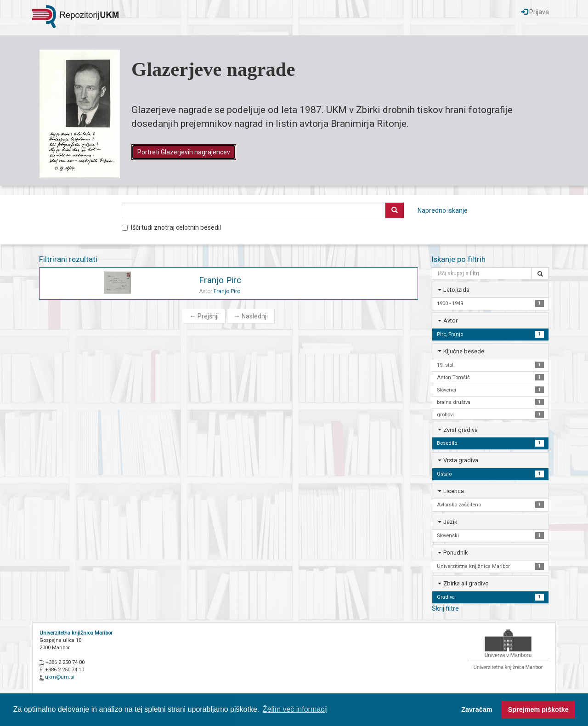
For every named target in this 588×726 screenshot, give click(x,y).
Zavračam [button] (477, 709)
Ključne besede (464, 351)
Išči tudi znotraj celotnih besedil (171, 227)
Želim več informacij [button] (295, 709)
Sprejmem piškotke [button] (538, 709)
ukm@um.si (60, 677)
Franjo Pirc (220, 280)
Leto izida (456, 290)
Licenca (454, 491)
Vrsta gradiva (461, 460)
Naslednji (251, 316)
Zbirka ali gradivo (466, 583)
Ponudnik (455, 553)
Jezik (450, 522)
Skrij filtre (445, 608)
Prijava (535, 12)
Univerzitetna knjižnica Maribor (76, 633)
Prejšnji (204, 316)
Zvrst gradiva (461, 430)
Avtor (450, 320)
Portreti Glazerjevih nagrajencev (184, 152)
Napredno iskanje (443, 210)
